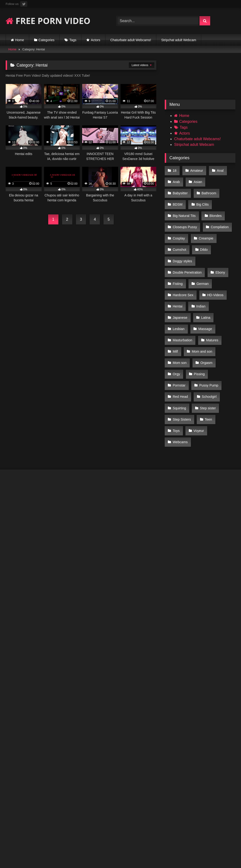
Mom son (179, 329)
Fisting (177, 260)
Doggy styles (203, 240)
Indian (200, 279)
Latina (205, 290)
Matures (211, 309)
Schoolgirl (180, 359)
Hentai (177, 279)
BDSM (205, 190)
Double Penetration (187, 250)
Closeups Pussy (210, 210)
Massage (204, 299)
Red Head (212, 349)
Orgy (176, 339)
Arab (176, 180)
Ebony (219, 250)
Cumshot (207, 230)
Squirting (207, 359)
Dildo (176, 240)
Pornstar (223, 339)
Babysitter (222, 180)
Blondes (179, 210)
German (201, 260)
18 (174, 170)
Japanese (180, 290)
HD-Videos (214, 270)
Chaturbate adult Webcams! (131, 40)
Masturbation (182, 309)
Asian (197, 180)
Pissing (198, 339)
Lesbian (178, 299)
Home (20, 40)
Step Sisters (211, 369)
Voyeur (218, 379)
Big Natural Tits (209, 200)
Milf (175, 319)
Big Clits (179, 200)
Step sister (181, 369)
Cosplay (209, 220)
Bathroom (180, 190)
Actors (96, 40)
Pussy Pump (182, 349)
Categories (47, 40)
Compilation (181, 220)
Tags (73, 40)
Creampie (180, 230)
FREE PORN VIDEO (48, 21)
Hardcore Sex (183, 270)
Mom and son (201, 319)
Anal (219, 170)
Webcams (180, 389)
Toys (196, 379)
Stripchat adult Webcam (179, 40)
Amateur (196, 170)
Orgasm (205, 329)
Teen (176, 379)
